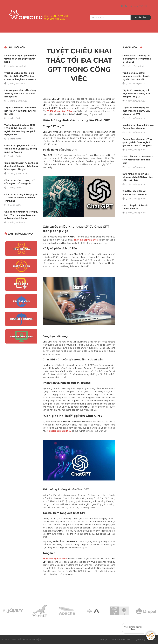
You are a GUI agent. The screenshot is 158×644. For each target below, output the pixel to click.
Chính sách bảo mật (120, 639)
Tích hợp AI (21, 281)
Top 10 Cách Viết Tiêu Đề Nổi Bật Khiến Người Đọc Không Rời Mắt (20, 108)
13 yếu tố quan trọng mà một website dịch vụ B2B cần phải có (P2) (138, 94)
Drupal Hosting (21, 316)
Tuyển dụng (139, 639)
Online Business (21, 333)
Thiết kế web (21, 246)
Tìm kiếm (138, 17)
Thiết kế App (21, 263)
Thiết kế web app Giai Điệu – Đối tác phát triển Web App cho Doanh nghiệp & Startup (20, 73)
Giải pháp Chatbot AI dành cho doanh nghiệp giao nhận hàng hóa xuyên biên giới (21, 163)
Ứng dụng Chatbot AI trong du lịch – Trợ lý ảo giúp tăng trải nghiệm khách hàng (21, 212)
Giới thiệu (102, 639)
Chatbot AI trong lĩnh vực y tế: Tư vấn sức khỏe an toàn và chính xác (21, 194)
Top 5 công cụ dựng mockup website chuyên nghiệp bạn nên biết (138, 76)
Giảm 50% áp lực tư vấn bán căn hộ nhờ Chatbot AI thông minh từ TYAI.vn (20, 146)
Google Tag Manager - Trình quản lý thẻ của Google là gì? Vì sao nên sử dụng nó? (138, 142)
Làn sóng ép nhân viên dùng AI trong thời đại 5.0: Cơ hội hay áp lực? (21, 90)
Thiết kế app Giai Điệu (60, 111)
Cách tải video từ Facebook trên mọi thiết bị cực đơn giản (137, 160)
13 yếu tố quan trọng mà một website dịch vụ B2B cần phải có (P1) (138, 111)
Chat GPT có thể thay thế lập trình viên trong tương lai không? (138, 59)
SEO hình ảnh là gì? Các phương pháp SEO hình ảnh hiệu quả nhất (138, 177)
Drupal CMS (21, 298)
